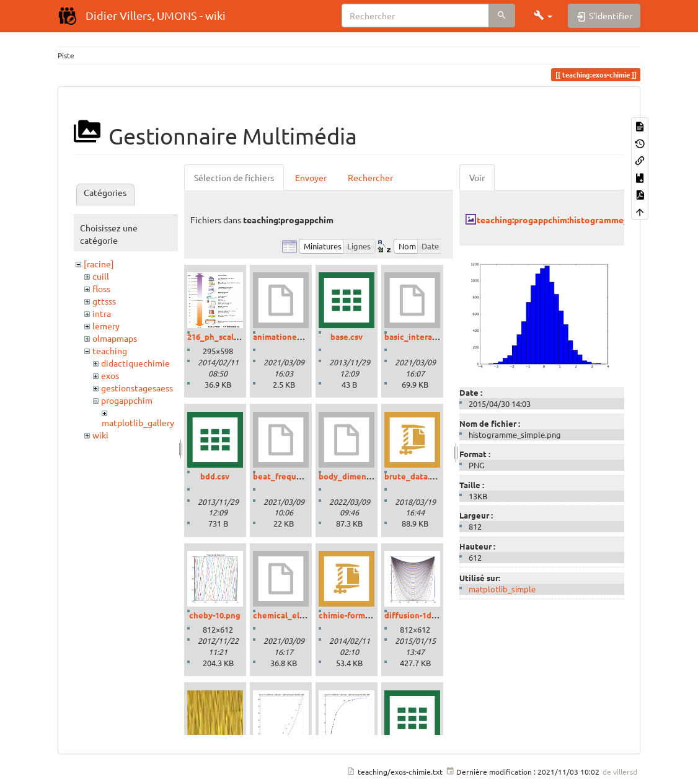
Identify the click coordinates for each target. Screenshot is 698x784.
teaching (110, 350)
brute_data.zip (413, 476)
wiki (100, 435)
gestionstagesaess (137, 388)
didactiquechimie (135, 363)
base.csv (347, 336)
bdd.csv (215, 476)
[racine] (99, 264)
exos (110, 375)
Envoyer (311, 177)
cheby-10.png (215, 615)
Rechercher (370, 177)
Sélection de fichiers (234, 177)
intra (102, 313)
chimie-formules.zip (357, 615)
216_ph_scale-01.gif (225, 336)
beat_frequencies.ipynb (299, 476)
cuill (101, 276)
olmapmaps (115, 338)
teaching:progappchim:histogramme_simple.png (574, 220)
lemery (106, 326)
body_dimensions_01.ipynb (371, 476)
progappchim (127, 400)
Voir (477, 177)
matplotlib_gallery (138, 422)
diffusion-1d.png (416, 615)
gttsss (104, 301)
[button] (543, 16)
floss (101, 288)
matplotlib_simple (502, 589)
